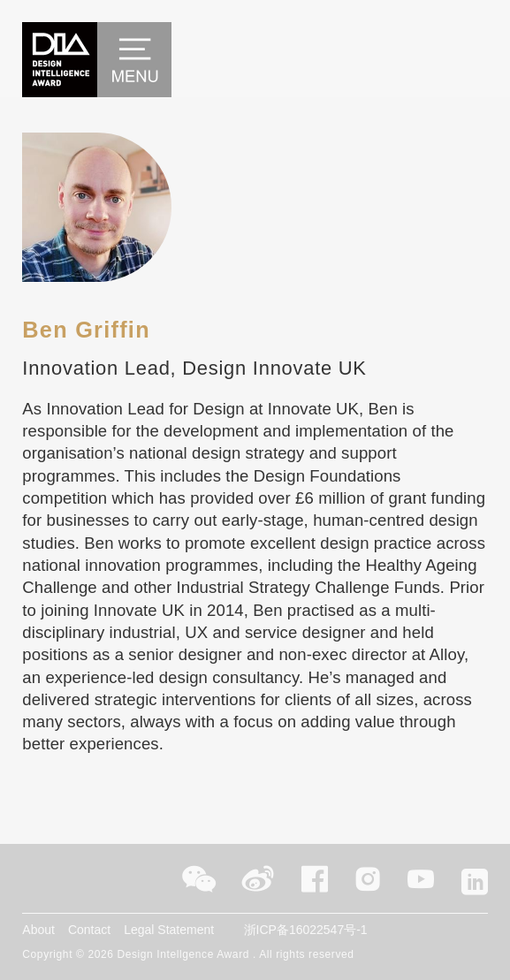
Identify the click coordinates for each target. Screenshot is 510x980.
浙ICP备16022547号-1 (306, 930)
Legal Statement (169, 930)
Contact (89, 930)
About (38, 930)
